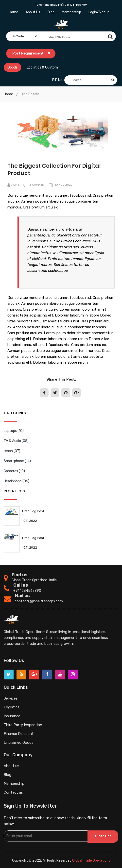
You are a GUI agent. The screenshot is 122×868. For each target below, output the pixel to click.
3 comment (35, 185)
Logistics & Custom (42, 67)
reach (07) (12, 451)
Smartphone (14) (17, 461)
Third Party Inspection (23, 725)
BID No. (58, 80)
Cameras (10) (14, 471)
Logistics (12, 707)
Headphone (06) (17, 481)
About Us (33, 12)
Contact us (13, 792)
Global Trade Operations (91, 861)
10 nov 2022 (61, 185)
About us (11, 766)
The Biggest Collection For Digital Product (54, 170)
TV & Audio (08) (16, 441)
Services (11, 698)
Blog (51, 12)
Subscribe (103, 836)
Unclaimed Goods (19, 743)
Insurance (12, 716)
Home (14, 12)
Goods (12, 67)
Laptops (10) (14, 431)
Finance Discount (19, 734)
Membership (71, 12)
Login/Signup (99, 12)
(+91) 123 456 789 (74, 5)
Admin (14, 185)
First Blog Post (33, 511)
